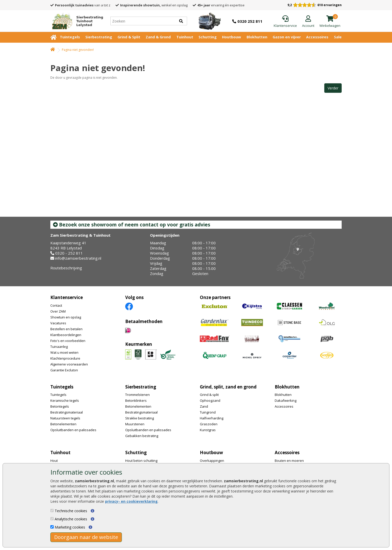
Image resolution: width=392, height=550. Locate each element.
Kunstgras (208, 430)
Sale (338, 37)
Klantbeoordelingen (66, 335)
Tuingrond (208, 412)
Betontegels (60, 406)
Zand (204, 406)
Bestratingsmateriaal (67, 412)
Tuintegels (70, 37)
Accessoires (317, 37)
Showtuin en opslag (66, 317)
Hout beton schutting (141, 461)
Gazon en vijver (287, 37)
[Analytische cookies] (52, 519)
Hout (54, 461)
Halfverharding (212, 418)
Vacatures (58, 323)
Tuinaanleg (59, 347)
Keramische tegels (65, 400)
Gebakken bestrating (142, 436)
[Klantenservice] (285, 22)
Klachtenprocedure (65, 358)
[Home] (75, 21)
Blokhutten (257, 37)
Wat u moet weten (64, 352)
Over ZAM (58, 311)
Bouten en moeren (289, 461)
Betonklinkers (136, 400)
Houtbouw (232, 37)
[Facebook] (129, 306)
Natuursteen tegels (65, 418)
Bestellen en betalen (66, 329)
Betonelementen (63, 424)
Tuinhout (185, 37)
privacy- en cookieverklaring (131, 501)
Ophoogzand (210, 400)
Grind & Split (129, 37)
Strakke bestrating (140, 418)
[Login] (308, 22)
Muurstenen (135, 424)
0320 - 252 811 (69, 253)
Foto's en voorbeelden (68, 341)
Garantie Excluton (64, 370)
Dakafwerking (286, 400)
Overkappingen (212, 461)
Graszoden (209, 424)
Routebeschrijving (66, 268)
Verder (333, 88)
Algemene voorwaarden (69, 364)
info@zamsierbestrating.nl (78, 258)
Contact (56, 305)
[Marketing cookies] (52, 527)
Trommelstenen (137, 395)
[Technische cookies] (52, 511)
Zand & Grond (158, 37)
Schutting (208, 37)
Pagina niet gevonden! (78, 50)
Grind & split (209, 395)
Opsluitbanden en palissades (73, 430)
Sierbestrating (99, 37)
